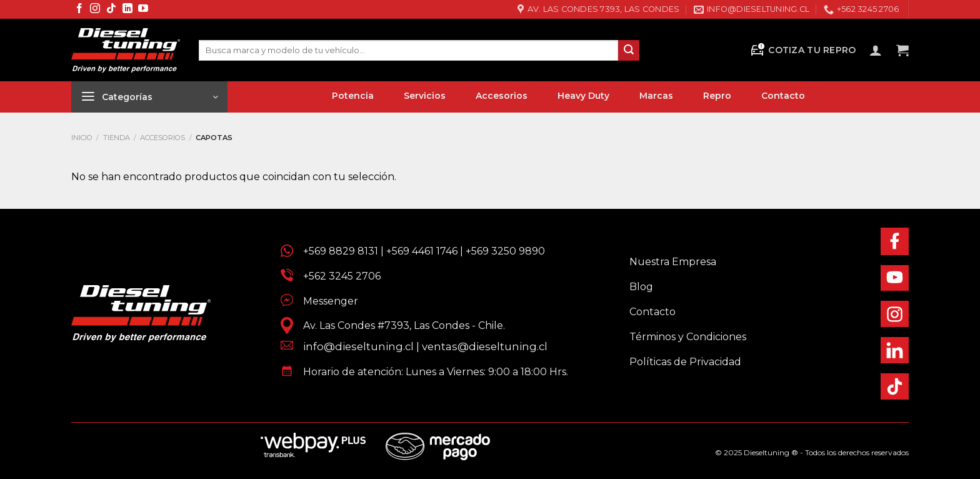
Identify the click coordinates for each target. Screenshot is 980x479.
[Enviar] (629, 51)
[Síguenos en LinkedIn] (127, 9)
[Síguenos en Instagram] (95, 9)
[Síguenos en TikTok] (111, 9)
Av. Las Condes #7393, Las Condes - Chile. (399, 325)
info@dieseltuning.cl (358, 346)
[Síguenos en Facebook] (79, 9)
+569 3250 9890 (505, 251)
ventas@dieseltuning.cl (485, 346)
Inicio (82, 138)
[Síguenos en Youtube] (143, 9)
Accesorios (162, 138)
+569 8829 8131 (341, 251)
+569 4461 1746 (422, 251)
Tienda (117, 138)
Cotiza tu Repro (802, 50)
